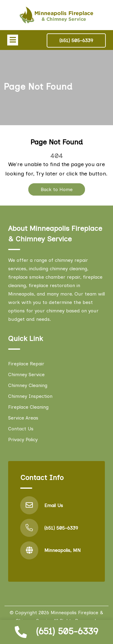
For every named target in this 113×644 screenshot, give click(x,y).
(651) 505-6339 (67, 631)
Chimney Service (26, 375)
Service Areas (23, 418)
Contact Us (21, 429)
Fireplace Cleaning (28, 407)
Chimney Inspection (30, 396)
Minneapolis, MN (63, 550)
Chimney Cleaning (28, 385)
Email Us (54, 505)
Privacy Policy (23, 440)
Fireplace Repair (26, 364)
